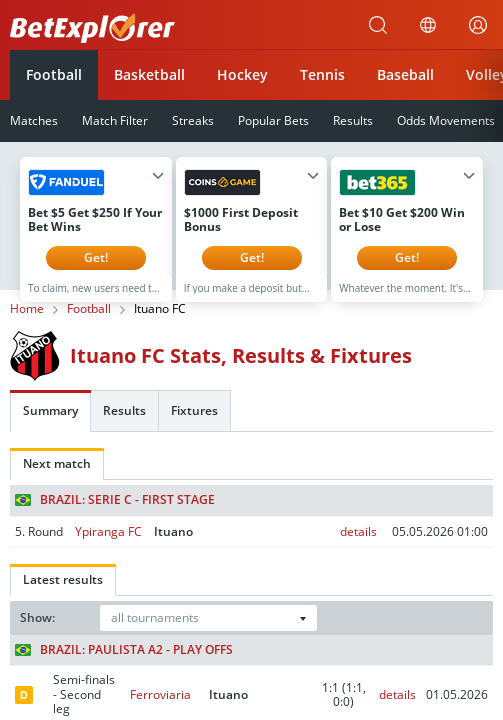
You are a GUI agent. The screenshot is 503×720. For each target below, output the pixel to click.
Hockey (242, 74)
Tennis (322, 74)
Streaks (193, 120)
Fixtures (194, 425)
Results (353, 120)
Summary (50, 425)
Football (54, 74)
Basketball (149, 74)
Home (27, 324)
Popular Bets (273, 120)
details (358, 546)
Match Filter (115, 120)
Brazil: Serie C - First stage (115, 515)
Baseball (405, 74)
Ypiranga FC (108, 546)
